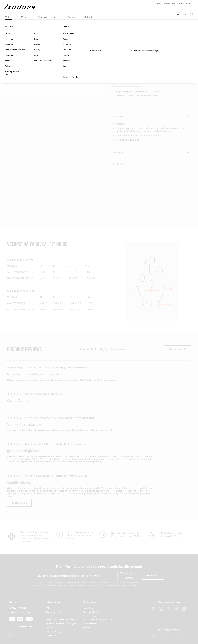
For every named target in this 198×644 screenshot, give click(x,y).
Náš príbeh (88, 608)
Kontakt (86, 628)
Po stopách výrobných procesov (97, 620)
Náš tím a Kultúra (91, 612)
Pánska (129, 574)
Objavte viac (120, 54)
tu (135, 585)
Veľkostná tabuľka (166, 73)
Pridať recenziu (178, 349)
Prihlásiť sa (51, 635)
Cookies (49, 628)
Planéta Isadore (90, 624)
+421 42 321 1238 (18, 608)
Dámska (129, 578)
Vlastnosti (151, 117)
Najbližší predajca (54, 632)
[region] (55, 271)
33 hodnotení (142, 34)
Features (151, 153)
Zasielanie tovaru (53, 612)
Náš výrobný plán (91, 616)
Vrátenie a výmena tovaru (57, 616)
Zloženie (151, 164)
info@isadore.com (19, 612)
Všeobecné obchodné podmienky (61, 620)
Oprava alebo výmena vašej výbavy (62, 624)
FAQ (48, 608)
